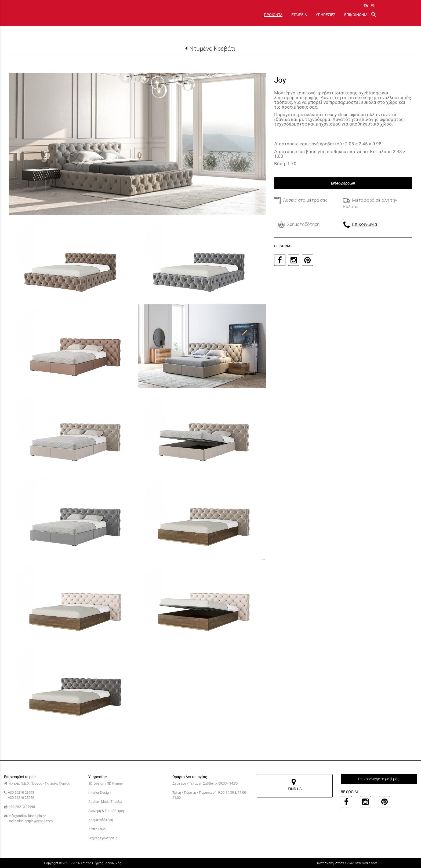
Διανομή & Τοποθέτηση (106, 811)
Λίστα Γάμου (98, 829)
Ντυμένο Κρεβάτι (212, 49)
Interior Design (99, 792)
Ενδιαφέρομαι (343, 183)
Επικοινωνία (365, 224)
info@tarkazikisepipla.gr (27, 816)
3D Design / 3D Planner (106, 783)
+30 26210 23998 (21, 792)
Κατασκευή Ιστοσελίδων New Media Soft (347, 863)
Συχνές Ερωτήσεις (103, 838)
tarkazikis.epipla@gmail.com (31, 821)
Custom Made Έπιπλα (105, 802)
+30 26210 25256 (21, 798)
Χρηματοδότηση (101, 820)
